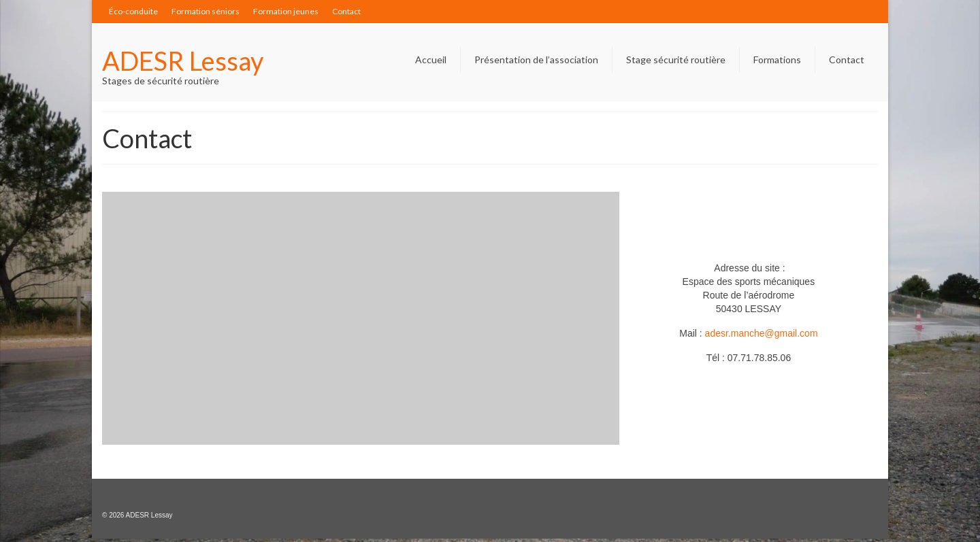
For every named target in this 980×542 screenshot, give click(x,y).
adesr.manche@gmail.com (762, 333)
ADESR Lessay (183, 61)
